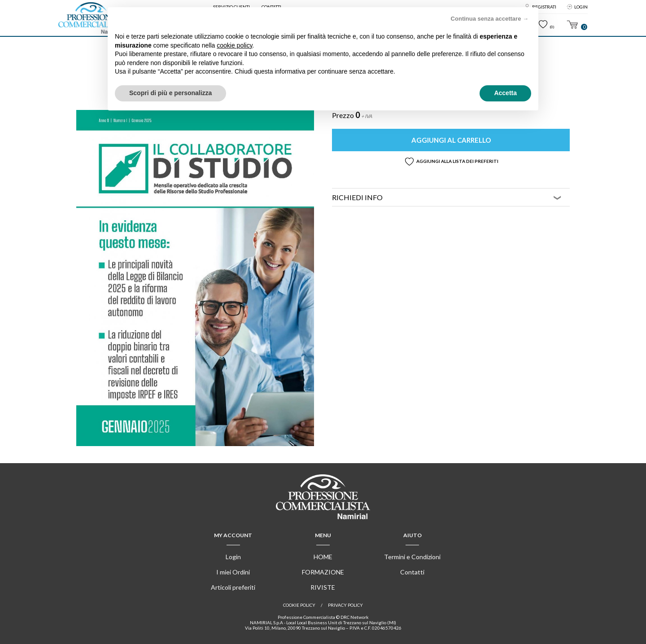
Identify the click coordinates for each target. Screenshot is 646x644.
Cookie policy (299, 605)
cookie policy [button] (234, 45)
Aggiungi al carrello (451, 140)
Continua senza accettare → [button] (490, 19)
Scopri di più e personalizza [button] (170, 93)
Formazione (323, 572)
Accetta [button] (505, 93)
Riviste (323, 587)
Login (581, 7)
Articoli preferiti (233, 587)
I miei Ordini (233, 572)
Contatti (412, 572)
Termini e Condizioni (412, 557)
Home (323, 557)
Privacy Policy (345, 605)
